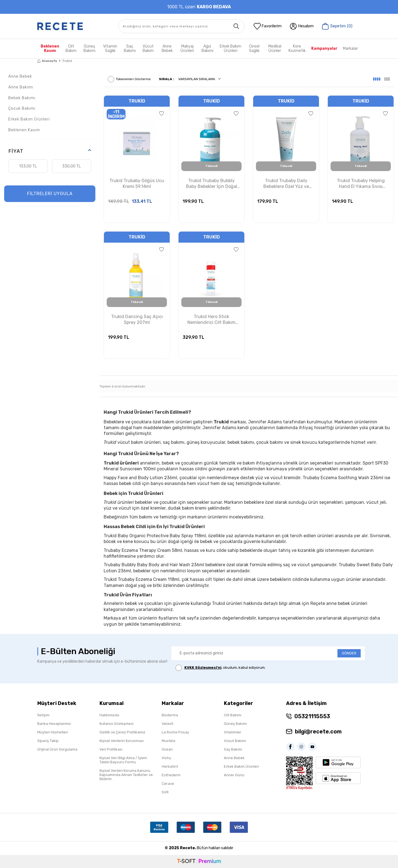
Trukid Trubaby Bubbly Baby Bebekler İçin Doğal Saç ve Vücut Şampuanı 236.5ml (212, 184)
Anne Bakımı (21, 87)
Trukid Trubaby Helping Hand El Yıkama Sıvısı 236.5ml (361, 184)
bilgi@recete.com (318, 731)
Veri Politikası (111, 749)
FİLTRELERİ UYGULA (50, 194)
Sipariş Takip (48, 741)
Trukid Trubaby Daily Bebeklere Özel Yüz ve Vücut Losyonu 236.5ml (286, 184)
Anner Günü (234, 775)
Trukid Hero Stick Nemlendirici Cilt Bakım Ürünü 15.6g (211, 320)
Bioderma (170, 715)
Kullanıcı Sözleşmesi (116, 724)
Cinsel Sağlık (254, 48)
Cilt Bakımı (233, 715)
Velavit (167, 724)
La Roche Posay (175, 732)
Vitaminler (233, 732)
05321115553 (312, 716)
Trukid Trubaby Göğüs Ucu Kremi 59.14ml (137, 183)
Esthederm (171, 775)
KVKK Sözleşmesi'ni (203, 668)
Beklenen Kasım (50, 48)
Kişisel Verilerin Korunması (122, 741)
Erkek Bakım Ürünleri (231, 48)
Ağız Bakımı (207, 48)
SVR (165, 792)
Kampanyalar (324, 48)
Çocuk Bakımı (22, 108)
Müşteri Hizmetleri (53, 732)
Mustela (168, 741)
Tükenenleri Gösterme (129, 79)
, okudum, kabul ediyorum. (221, 668)
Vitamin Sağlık (110, 48)
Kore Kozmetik (297, 48)
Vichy (166, 758)
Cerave (168, 784)
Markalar (350, 48)
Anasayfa (47, 61)
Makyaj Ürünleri (187, 48)
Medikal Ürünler (275, 48)
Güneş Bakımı (89, 48)
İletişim (43, 715)
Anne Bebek (167, 48)
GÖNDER (349, 653)
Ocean (167, 749)
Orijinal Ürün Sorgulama (57, 749)
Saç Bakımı (130, 48)
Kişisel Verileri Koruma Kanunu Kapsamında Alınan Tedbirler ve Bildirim (126, 775)
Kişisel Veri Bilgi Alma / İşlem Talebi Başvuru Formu (123, 760)
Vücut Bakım (148, 48)
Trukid (137, 101)
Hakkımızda (109, 715)
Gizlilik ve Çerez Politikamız (122, 732)
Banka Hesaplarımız (54, 724)
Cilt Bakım (71, 48)
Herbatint (170, 766)
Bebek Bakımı (22, 98)
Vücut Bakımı (235, 741)
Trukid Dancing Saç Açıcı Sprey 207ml (137, 319)
